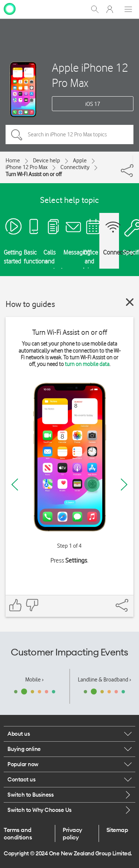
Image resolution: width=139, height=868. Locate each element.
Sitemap (117, 830)
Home (13, 161)
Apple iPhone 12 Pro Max (90, 75)
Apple (80, 161)
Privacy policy (72, 833)
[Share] (133, 160)
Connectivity (75, 167)
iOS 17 (93, 104)
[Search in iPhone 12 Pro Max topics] (69, 135)
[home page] (10, 9)
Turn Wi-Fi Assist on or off (34, 174)
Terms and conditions (18, 833)
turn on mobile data (87, 364)
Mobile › (34, 680)
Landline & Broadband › (105, 680)
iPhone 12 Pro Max (27, 167)
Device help (47, 161)
